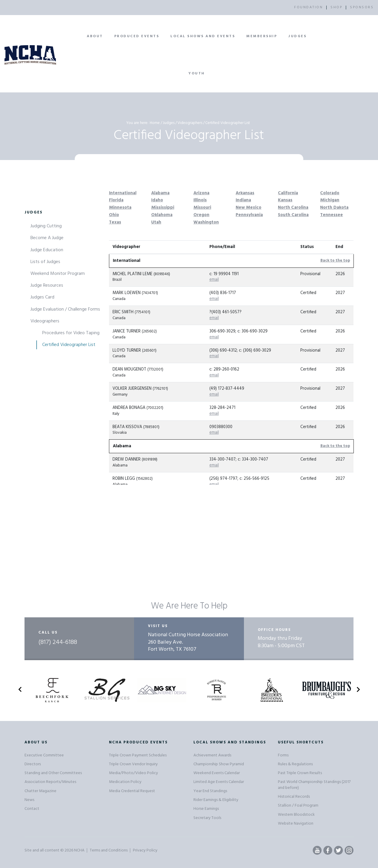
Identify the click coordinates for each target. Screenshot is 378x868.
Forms (283, 755)
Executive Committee (44, 755)
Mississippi (163, 208)
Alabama (160, 193)
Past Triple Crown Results (300, 773)
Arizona (201, 193)
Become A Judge (47, 238)
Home (155, 123)
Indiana (243, 200)
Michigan (330, 200)
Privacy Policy (145, 850)
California (288, 193)
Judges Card (42, 297)
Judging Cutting (46, 226)
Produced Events (137, 36)
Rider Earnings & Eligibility (216, 800)
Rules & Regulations (295, 764)
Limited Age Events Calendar (219, 782)
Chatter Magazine (40, 791)
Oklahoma (162, 215)
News (29, 800)
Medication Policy (125, 782)
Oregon (201, 215)
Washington (206, 222)
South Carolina (293, 215)
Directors (33, 764)
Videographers (190, 123)
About (95, 36)
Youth (197, 74)
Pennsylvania (249, 215)
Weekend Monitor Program (58, 274)
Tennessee (331, 215)
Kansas (285, 200)
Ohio (114, 215)
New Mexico (249, 208)
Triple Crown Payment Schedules (138, 755)
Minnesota (120, 208)
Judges (297, 36)
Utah (156, 222)
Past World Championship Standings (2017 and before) (314, 785)
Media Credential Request (132, 791)
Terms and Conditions (109, 850)
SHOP (336, 7)
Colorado (330, 193)
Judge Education (47, 250)
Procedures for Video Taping (71, 333)
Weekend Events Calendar (217, 773)
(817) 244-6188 (58, 642)
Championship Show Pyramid (219, 764)
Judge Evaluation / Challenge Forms (65, 309)
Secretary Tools (207, 818)
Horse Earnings (206, 809)
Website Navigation (296, 824)
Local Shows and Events (203, 36)
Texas (115, 222)
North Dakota (334, 208)
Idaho (157, 200)
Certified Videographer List (69, 345)
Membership (262, 36)
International (123, 193)
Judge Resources (47, 285)
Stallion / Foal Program (298, 806)
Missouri (202, 208)
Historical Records (294, 797)
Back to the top (335, 261)
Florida (116, 200)
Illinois (200, 200)
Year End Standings (210, 791)
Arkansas (245, 193)
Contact (32, 809)
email (214, 280)
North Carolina (293, 208)
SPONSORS (362, 7)
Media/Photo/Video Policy (133, 773)
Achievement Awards (212, 755)
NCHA (79, 850)
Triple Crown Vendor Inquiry (133, 764)
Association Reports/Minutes (50, 782)
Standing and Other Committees (53, 773)
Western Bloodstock (296, 815)
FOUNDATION (308, 7)
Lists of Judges (45, 262)
